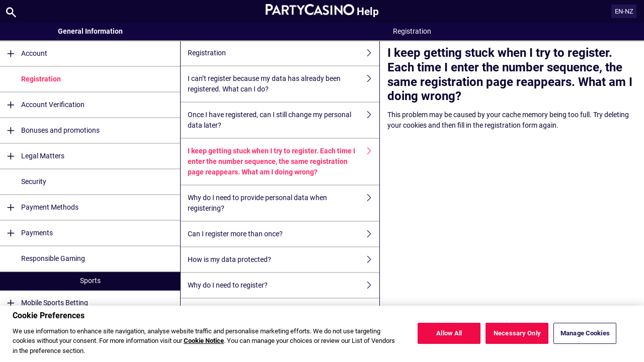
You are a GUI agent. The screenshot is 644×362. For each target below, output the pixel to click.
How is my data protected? (284, 260)
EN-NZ (624, 11)
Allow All (449, 341)
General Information (90, 31)
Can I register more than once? (284, 234)
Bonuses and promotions (50, 130)
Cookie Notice (204, 349)
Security (34, 182)
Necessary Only (517, 341)
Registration (41, 79)
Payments (26, 233)
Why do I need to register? (284, 285)
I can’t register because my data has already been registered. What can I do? (284, 84)
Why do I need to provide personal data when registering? (284, 203)
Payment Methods (39, 207)
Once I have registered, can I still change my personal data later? (284, 120)
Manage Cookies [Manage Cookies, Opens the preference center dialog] (585, 341)
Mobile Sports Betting (44, 303)
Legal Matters (32, 156)
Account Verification (42, 105)
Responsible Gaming (53, 258)
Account (24, 54)
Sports (90, 281)
